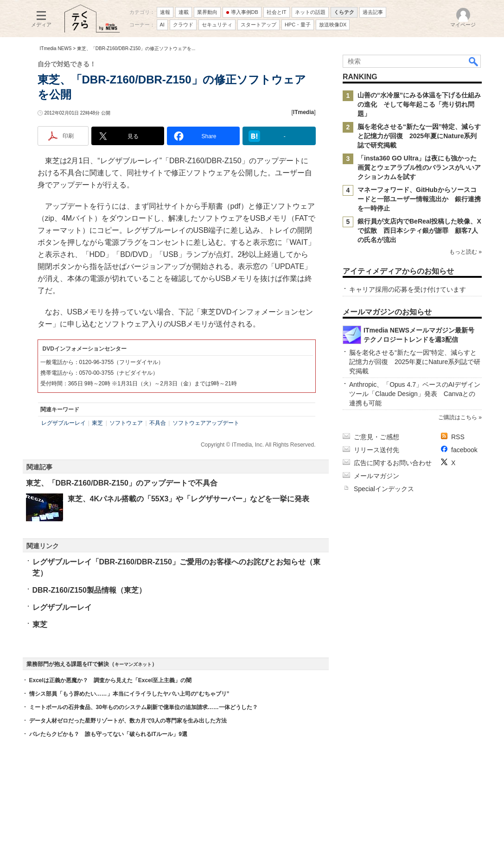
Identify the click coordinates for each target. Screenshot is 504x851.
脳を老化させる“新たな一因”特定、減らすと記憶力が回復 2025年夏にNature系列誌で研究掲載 (419, 136)
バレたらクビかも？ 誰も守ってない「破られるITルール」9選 (108, 734)
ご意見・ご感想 (376, 437)
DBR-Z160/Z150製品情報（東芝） (89, 590)
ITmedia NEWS (56, 48)
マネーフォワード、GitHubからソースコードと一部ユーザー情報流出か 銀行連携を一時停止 (419, 199)
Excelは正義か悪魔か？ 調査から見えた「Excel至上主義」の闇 (111, 680)
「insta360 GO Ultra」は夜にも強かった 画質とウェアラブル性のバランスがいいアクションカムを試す (421, 167)
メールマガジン (376, 476)
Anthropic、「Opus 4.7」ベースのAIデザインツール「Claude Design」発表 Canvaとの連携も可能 (415, 394)
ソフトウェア (126, 423)
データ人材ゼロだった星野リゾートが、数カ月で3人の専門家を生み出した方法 (128, 721)
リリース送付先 (376, 450)
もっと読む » (465, 252)
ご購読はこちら (457, 417)
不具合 (158, 423)
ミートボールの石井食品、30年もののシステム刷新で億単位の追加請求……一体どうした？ (144, 707)
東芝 (97, 423)
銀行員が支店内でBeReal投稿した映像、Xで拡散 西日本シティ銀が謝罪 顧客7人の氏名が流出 (419, 230)
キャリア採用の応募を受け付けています (408, 289)
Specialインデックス (384, 489)
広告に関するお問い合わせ (393, 463)
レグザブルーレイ (64, 423)
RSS (458, 437)
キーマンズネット (133, 664)
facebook (464, 450)
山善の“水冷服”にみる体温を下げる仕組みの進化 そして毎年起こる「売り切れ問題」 (419, 104)
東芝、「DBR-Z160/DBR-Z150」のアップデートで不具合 (122, 483)
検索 (474, 61)
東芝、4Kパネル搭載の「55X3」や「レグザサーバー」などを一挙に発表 (189, 499)
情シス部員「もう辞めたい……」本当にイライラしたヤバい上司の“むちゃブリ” (129, 694)
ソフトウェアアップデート (206, 423)
